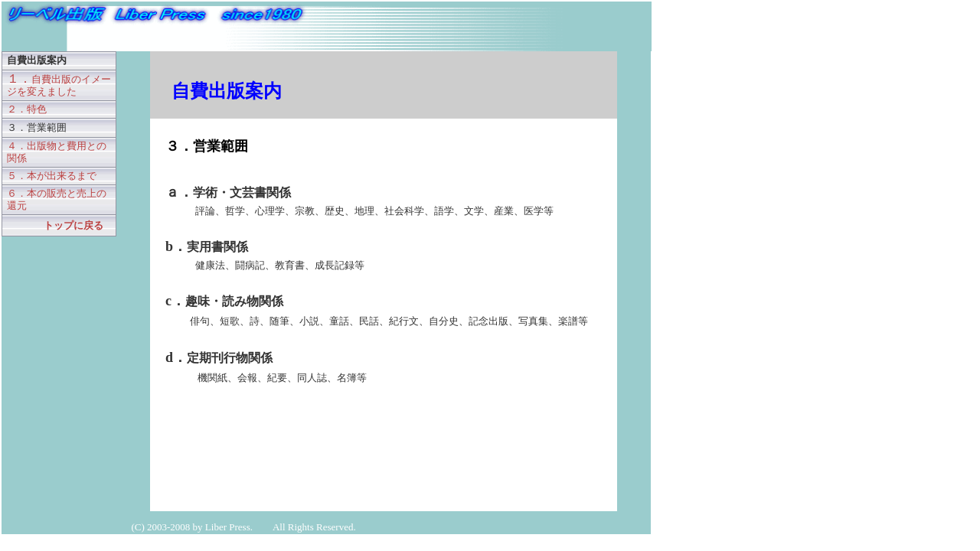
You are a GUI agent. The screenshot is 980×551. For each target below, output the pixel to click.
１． (59, 85)
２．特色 (27, 109)
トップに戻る (73, 225)
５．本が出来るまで (52, 176)
